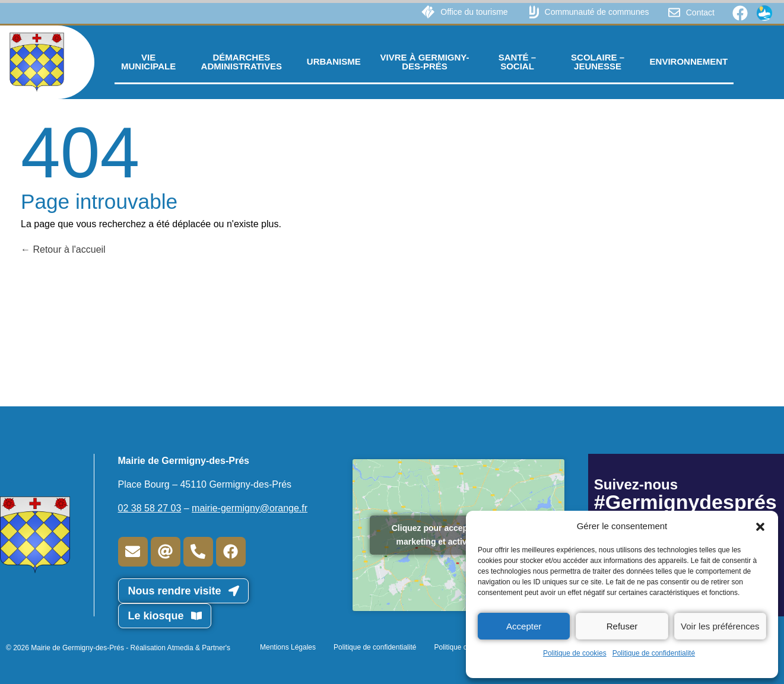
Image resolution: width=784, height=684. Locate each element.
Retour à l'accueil (63, 249)
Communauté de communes (597, 12)
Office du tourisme (474, 12)
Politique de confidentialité (654, 653)
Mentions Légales (288, 647)
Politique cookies (461, 647)
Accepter (524, 626)
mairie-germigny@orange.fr (250, 508)
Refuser (622, 626)
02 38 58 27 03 (150, 508)
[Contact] (674, 12)
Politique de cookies (575, 653)
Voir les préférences (720, 626)
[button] (760, 526)
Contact (700, 12)
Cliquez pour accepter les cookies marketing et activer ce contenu (459, 535)
